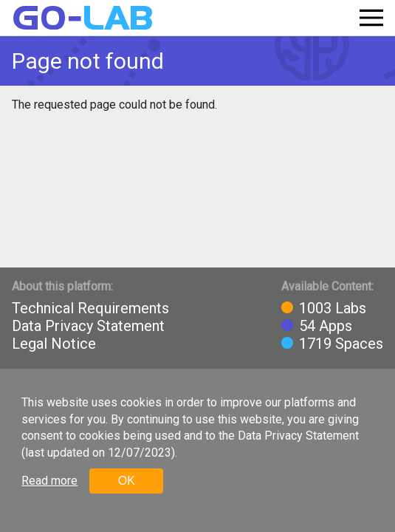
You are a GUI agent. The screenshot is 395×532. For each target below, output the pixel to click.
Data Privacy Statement (88, 326)
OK (127, 481)
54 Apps (326, 326)
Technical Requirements (90, 308)
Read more (49, 481)
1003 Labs (333, 308)
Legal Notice (54, 344)
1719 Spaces (341, 344)
